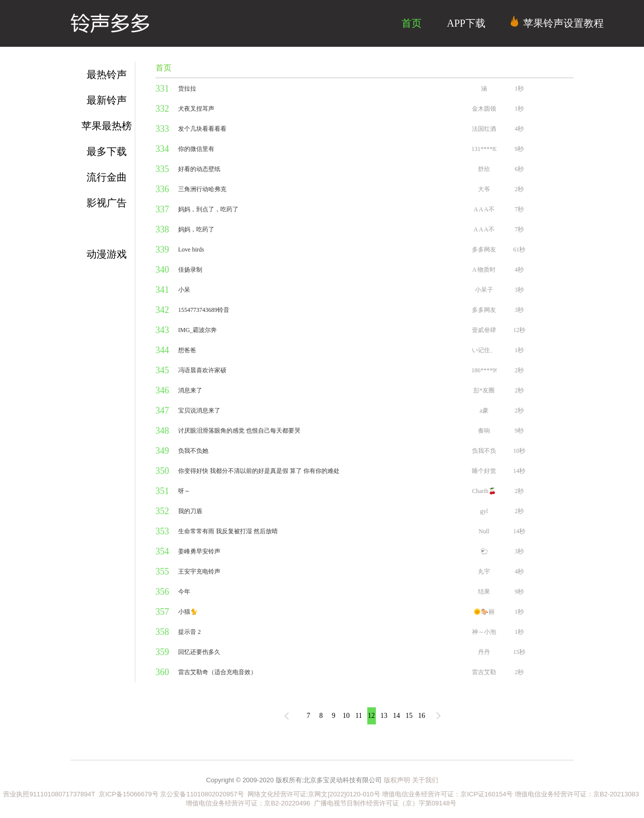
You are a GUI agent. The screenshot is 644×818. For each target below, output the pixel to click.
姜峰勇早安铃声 (199, 551)
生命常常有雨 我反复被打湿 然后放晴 (228, 531)
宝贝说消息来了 (199, 411)
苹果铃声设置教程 (557, 22)
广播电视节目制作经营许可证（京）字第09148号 (385, 803)
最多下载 (107, 151)
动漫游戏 (107, 254)
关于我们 (425, 780)
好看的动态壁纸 (199, 169)
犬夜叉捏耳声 (196, 109)
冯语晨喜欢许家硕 (202, 370)
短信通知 (107, 228)
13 (384, 716)
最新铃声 (107, 100)
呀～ (184, 491)
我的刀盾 (190, 511)
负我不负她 (193, 451)
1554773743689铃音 (204, 310)
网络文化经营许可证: (276, 794)
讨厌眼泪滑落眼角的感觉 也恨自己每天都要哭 (239, 431)
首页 (412, 23)
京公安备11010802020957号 (202, 794)
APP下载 (466, 23)
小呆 (184, 290)
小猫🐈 (188, 612)
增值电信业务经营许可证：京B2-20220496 (248, 803)
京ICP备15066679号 (129, 794)
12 (371, 716)
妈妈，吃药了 (196, 229)
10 (346, 716)
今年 (184, 592)
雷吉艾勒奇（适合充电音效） (217, 672)
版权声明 (397, 780)
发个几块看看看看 (202, 129)
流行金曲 (107, 177)
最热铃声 (107, 74)
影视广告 (107, 203)
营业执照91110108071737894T (50, 794)
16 (422, 716)
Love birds (191, 250)
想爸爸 (187, 350)
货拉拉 (187, 89)
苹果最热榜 (107, 126)
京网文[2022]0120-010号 (344, 794)
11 (358, 716)
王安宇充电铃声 (199, 571)
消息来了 (190, 390)
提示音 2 (189, 632)
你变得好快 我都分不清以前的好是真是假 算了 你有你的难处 (259, 471)
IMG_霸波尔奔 (197, 330)
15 (409, 716)
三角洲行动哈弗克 (202, 189)
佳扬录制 (190, 270)
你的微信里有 (196, 149)
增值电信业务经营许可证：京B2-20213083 (577, 794)
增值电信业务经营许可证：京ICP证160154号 (447, 794)
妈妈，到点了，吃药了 (208, 209)
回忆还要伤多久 (199, 652)
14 (396, 716)
